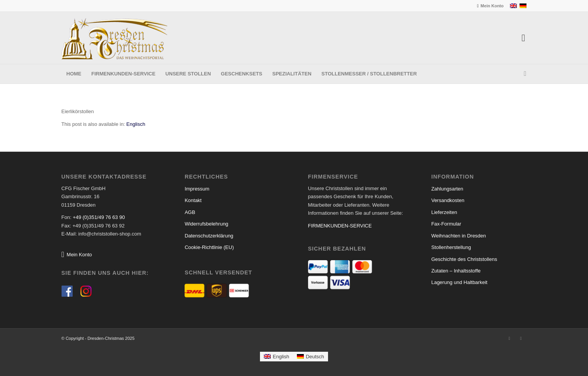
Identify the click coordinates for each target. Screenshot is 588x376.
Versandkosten (448, 200)
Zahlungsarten (447, 189)
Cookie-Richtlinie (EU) (209, 247)
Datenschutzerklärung (209, 236)
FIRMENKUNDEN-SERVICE (340, 226)
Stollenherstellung (451, 247)
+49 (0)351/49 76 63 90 (99, 217)
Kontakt (193, 200)
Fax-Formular (446, 224)
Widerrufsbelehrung (206, 224)
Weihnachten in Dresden (458, 236)
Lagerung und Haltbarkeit (459, 282)
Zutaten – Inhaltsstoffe (456, 271)
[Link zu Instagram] (521, 338)
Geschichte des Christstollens (464, 259)
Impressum (197, 189)
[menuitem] (490, 6)
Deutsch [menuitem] (315, 357)
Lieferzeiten (444, 212)
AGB (190, 212)
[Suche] (522, 74)
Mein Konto (492, 6)
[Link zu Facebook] (510, 338)
